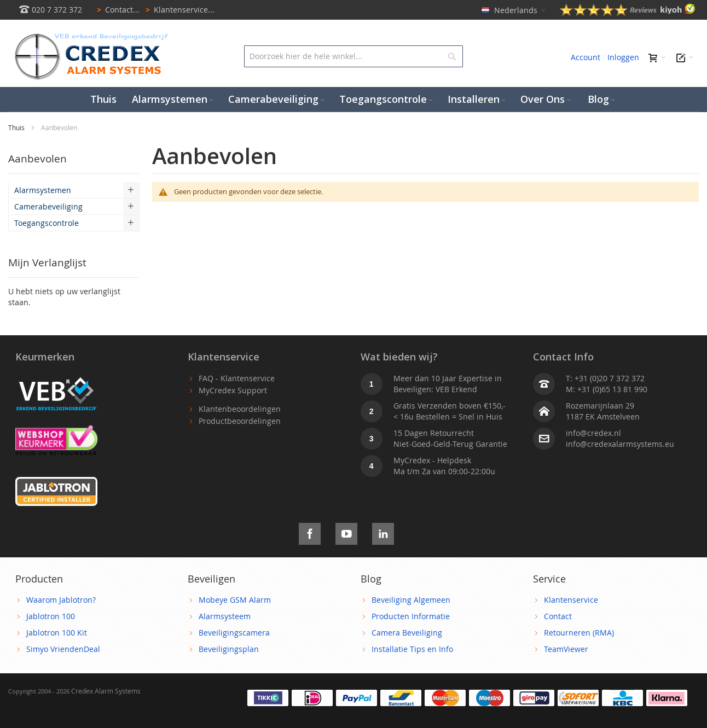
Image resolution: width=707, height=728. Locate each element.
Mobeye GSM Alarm (235, 600)
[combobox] (354, 56)
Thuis (17, 127)
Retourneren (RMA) (579, 633)
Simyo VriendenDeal (63, 649)
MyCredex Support (233, 390)
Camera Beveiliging (407, 633)
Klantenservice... (178, 10)
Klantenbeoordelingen (240, 409)
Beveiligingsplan (229, 649)
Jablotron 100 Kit (57, 633)
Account (586, 57)
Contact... (116, 10)
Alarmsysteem (225, 616)
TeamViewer (566, 649)
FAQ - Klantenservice (237, 378)
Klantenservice (571, 600)
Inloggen (623, 57)
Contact (558, 616)
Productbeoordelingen (240, 421)
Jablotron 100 (51, 616)
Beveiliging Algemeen (411, 600)
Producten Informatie (411, 616)
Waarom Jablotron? (61, 600)
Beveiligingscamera (234, 633)
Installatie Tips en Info (412, 649)
